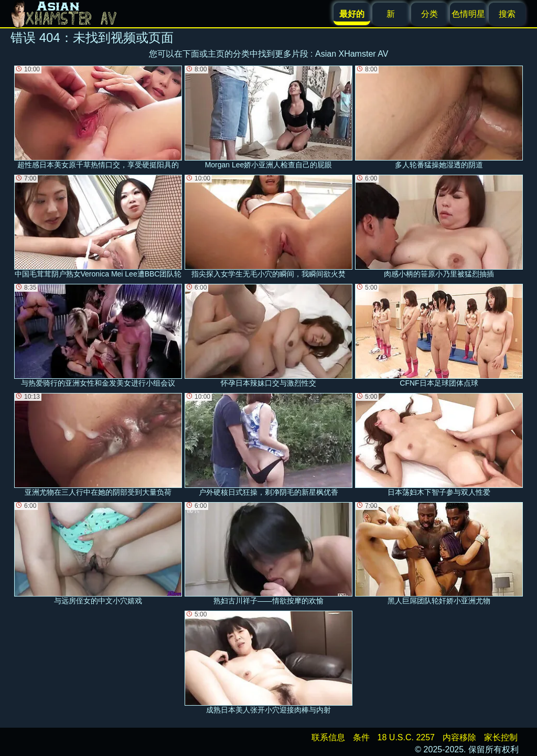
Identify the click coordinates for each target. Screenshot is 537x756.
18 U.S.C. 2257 (406, 737)
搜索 (507, 14)
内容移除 (459, 737)
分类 (429, 14)
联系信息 (328, 737)
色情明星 (468, 14)
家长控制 (501, 737)
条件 (361, 737)
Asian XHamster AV (352, 54)
